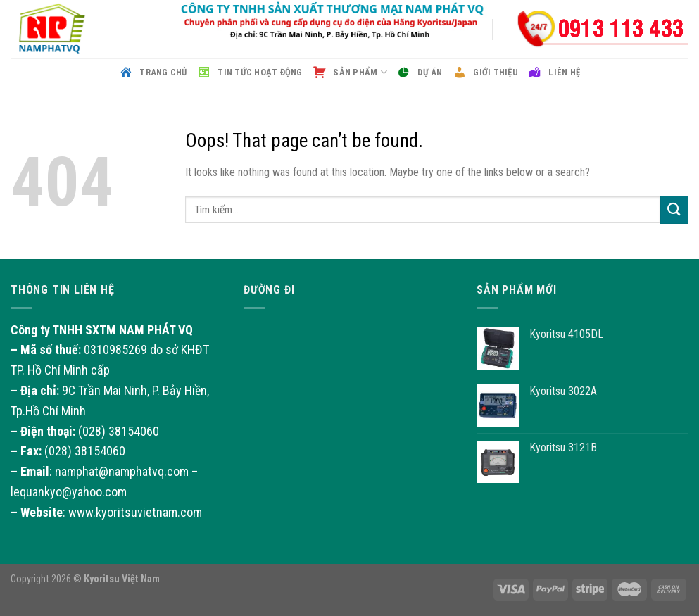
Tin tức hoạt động (250, 73)
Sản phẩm (350, 73)
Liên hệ (554, 73)
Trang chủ (153, 73)
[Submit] (674, 209)
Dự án (420, 73)
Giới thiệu (485, 73)
